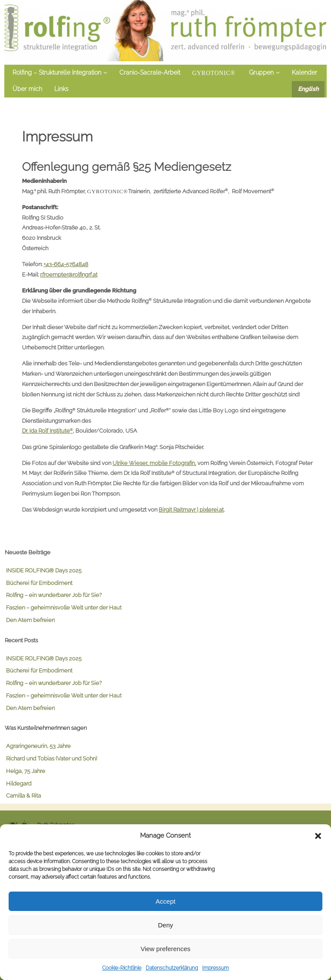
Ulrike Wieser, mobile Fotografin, (154, 463)
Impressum (215, 968)
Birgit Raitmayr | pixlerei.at (191, 509)
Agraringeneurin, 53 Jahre (38, 746)
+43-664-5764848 (66, 264)
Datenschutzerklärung (172, 968)
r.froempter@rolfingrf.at (69, 274)
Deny (165, 925)
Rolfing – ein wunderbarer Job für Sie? (54, 595)
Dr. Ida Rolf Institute (47, 430)
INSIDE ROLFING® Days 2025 (44, 570)
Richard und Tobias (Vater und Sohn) (52, 758)
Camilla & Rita (23, 795)
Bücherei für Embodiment (39, 583)
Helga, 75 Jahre (26, 771)
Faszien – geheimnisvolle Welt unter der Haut (64, 607)
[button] (318, 836)
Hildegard (19, 783)
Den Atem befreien (30, 620)
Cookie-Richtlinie (122, 968)
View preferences (165, 949)
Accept (165, 901)
